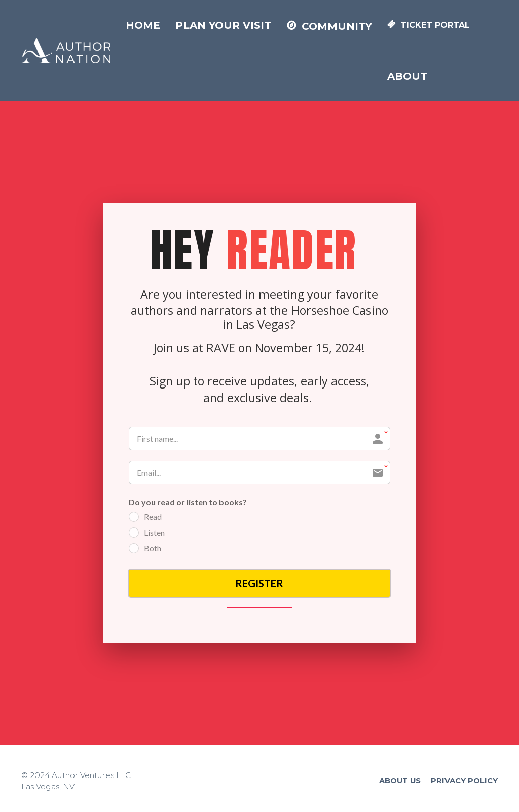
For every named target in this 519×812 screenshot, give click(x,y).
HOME (143, 25)
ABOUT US (400, 781)
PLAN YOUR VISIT (223, 25)
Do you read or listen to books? (188, 502)
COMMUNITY (329, 26)
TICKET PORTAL (429, 25)
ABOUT (407, 76)
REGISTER (259, 583)
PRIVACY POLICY (464, 781)
